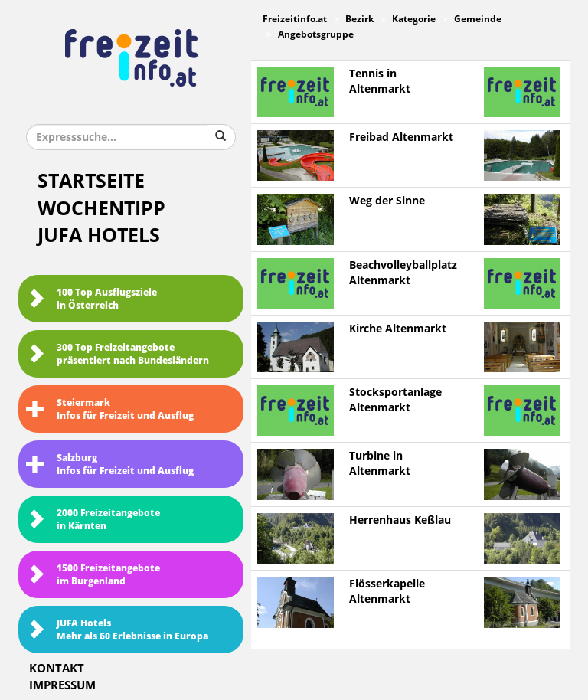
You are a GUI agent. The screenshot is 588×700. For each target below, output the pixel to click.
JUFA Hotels (99, 236)
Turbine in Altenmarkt (380, 464)
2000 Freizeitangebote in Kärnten (93, 520)
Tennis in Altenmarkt (380, 82)
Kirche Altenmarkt (398, 329)
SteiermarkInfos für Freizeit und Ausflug (110, 409)
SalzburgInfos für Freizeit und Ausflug (110, 464)
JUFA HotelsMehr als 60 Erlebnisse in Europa (117, 630)
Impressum (62, 685)
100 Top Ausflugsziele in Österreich (91, 299)
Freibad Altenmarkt (401, 137)
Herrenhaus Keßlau (400, 520)
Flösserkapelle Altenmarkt (387, 592)
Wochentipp (101, 209)
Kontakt (57, 669)
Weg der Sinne (387, 201)
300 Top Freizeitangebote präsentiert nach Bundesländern (118, 354)
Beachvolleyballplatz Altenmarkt (403, 273)
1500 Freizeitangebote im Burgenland (93, 575)
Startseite (91, 181)
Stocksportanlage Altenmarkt (395, 400)
